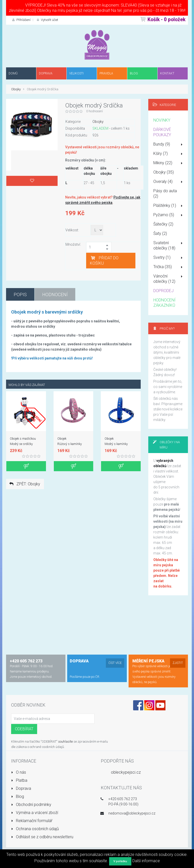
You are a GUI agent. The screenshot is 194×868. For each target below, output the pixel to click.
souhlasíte (65, 741)
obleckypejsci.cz (126, 772)
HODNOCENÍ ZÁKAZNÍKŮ (164, 303)
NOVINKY (162, 120)
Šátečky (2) (163, 224)
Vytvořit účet (47, 20)
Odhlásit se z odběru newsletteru (42, 837)
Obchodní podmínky (31, 805)
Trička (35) (169, 267)
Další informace (146, 861)
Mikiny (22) (169, 163)
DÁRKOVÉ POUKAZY (162, 132)
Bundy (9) (169, 145)
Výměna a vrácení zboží (35, 813)
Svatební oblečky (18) (169, 245)
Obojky (16, 89)
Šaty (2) (160, 233)
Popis (20, 295)
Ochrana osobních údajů (35, 829)
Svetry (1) (169, 258)
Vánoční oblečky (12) (169, 279)
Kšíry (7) (169, 154)
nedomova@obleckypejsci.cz (132, 813)
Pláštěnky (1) (169, 206)
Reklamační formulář (32, 821)
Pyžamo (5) (169, 215)
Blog (18, 796)
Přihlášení (21, 20)
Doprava (21, 788)
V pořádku (120, 861)
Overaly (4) (169, 182)
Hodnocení (55, 295)
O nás (19, 772)
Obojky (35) (164, 172)
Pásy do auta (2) (165, 193)
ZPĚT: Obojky (24, 484)
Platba (19, 780)
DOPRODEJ (163, 291)
